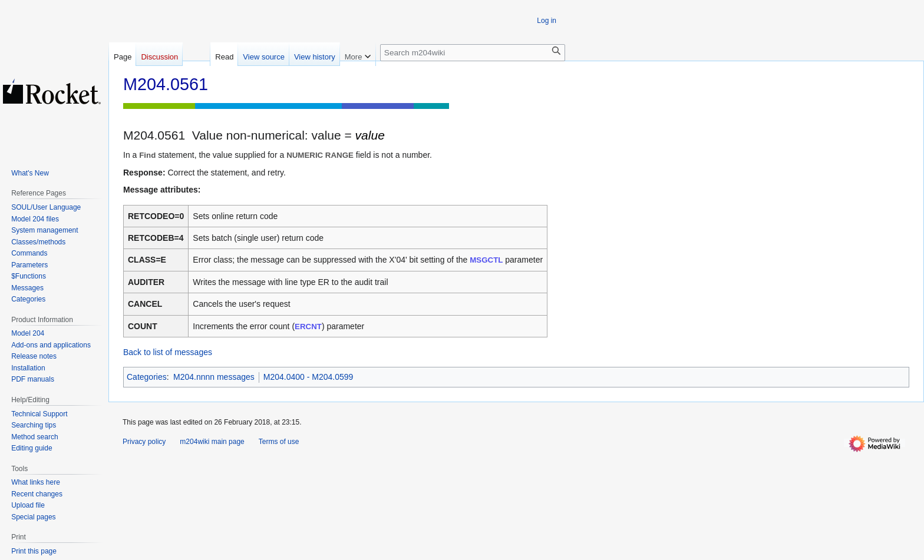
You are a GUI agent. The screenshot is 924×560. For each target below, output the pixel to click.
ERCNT (308, 327)
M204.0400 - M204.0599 (308, 377)
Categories (147, 377)
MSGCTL (486, 260)
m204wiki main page (212, 442)
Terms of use (279, 442)
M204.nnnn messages (214, 377)
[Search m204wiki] (473, 53)
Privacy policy (144, 442)
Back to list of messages (168, 352)
